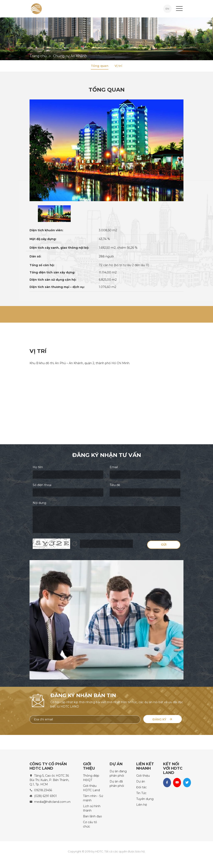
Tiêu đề (115, 485)
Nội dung (39, 503)
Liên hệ (142, 805)
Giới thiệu (143, 776)
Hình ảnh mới (75, 544)
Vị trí (118, 66)
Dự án (141, 781)
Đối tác (141, 787)
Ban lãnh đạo (92, 816)
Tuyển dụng (145, 799)
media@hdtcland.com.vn (52, 802)
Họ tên (38, 467)
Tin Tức (141, 793)
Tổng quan (100, 66)
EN (167, 9)
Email (114, 467)
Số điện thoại (42, 485)
